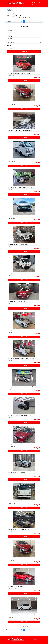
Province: (9, 30)
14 (37, 21)
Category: (9, 36)
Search (8, 9)
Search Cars (24, 27)
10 (27, 21)
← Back (9, 11)
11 (29, 21)
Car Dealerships (36, 2)
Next (41, 21)
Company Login (36, 640)
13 (35, 21)
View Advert (24, 80)
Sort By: (9, 45)
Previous (8, 21)
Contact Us (35, 5)
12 (32, 21)
